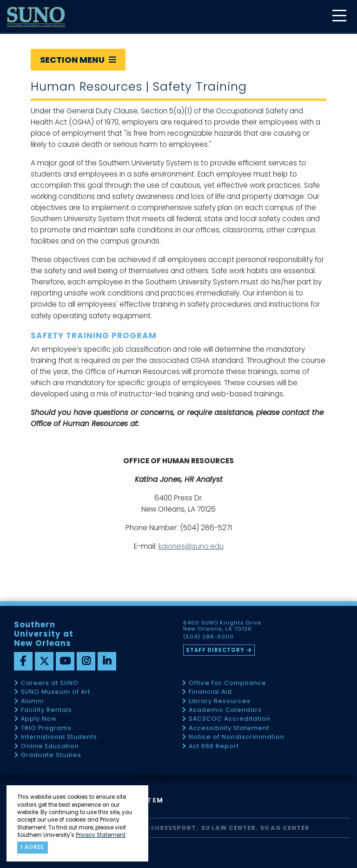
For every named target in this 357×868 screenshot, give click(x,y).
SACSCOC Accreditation (230, 719)
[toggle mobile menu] (339, 16)
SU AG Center (285, 828)
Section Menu (78, 60)
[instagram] (86, 661)
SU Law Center (228, 828)
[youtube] (65, 661)
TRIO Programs (46, 728)
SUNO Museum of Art (56, 692)
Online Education (50, 746)
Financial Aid (210, 692)
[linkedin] (107, 661)
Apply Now (39, 719)
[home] (36, 17)
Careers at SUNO (50, 683)
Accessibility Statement (229, 728)
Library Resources (220, 701)
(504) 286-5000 (208, 637)
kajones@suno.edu (191, 546)
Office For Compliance (228, 683)
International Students (59, 737)
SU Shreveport (168, 828)
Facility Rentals (46, 710)
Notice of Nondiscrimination (237, 737)
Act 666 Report (214, 746)
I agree (33, 847)
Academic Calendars (225, 710)
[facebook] (23, 661)
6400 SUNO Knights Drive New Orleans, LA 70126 (222, 626)
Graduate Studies (51, 755)
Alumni (32, 701)
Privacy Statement (101, 835)
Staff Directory (215, 650)
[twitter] (44, 661)
